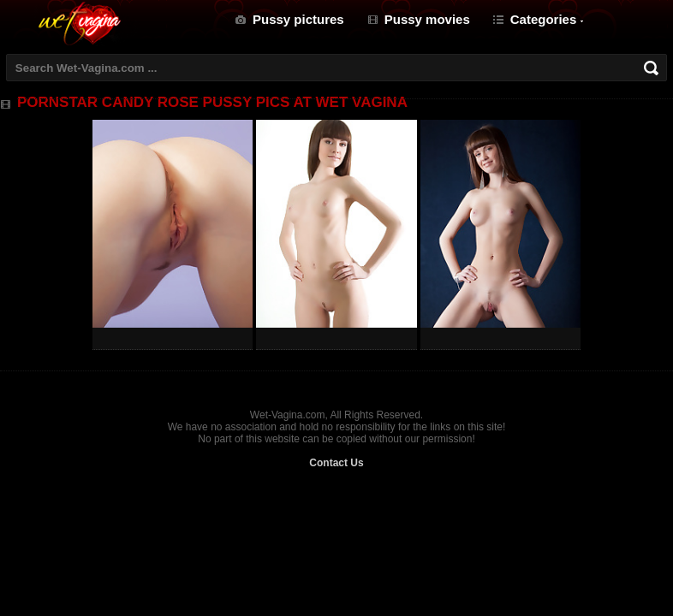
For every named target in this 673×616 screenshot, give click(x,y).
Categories (544, 19)
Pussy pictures (298, 19)
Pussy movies (427, 19)
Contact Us (336, 463)
